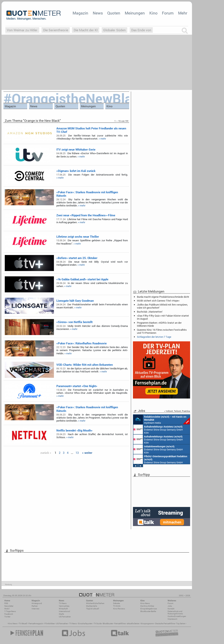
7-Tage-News (10, 611)
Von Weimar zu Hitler (22, 30)
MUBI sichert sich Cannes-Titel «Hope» (158, 301)
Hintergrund (37, 603)
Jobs (170, 606)
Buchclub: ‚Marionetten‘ (150, 312)
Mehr (183, 13)
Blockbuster (108, 624)
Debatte (116, 603)
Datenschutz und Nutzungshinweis (175, 612)
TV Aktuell (23, 624)
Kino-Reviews (119, 609)
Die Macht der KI (86, 30)
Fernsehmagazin (36, 624)
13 (77, 453)
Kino (153, 13)
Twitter (7, 617)
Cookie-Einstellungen (177, 616)
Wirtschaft (63, 609)
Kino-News (145, 603)
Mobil (7, 609)
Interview (36, 609)
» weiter (87, 453)
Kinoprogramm (147, 624)
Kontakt (171, 609)
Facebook (9, 614)
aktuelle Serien (133, 624)
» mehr (102, 139)
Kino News (13, 624)
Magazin (80, 13)
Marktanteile (92, 606)
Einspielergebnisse (149, 609)
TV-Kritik (117, 606)
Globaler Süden (114, 30)
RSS (6, 603)
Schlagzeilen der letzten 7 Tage (154, 337)
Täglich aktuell (93, 609)
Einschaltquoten (85, 624)
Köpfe (61, 614)
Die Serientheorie (56, 30)
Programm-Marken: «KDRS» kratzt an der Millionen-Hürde (159, 324)
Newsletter (9, 606)
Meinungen (135, 13)
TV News (73, 624)
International (64, 611)
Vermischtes (64, 606)
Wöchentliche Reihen (95, 603)
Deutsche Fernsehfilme (165, 624)
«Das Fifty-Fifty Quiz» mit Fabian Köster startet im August (163, 317)
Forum (168, 13)
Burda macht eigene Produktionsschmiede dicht (163, 297)
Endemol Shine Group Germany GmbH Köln (158, 429)
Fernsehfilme (120, 624)
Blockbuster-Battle (148, 611)
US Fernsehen (62, 624)
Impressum (172, 619)
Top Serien (181, 624)
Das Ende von (141, 30)
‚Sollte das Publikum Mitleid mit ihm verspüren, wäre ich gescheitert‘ (162, 306)
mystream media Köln (162, 419)
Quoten (114, 13)
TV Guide (98, 624)
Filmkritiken (50, 624)
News (98, 13)
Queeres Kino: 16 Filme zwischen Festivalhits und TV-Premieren (162, 331)
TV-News (63, 603)
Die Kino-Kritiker (147, 606)
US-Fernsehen (65, 617)
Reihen (35, 606)
